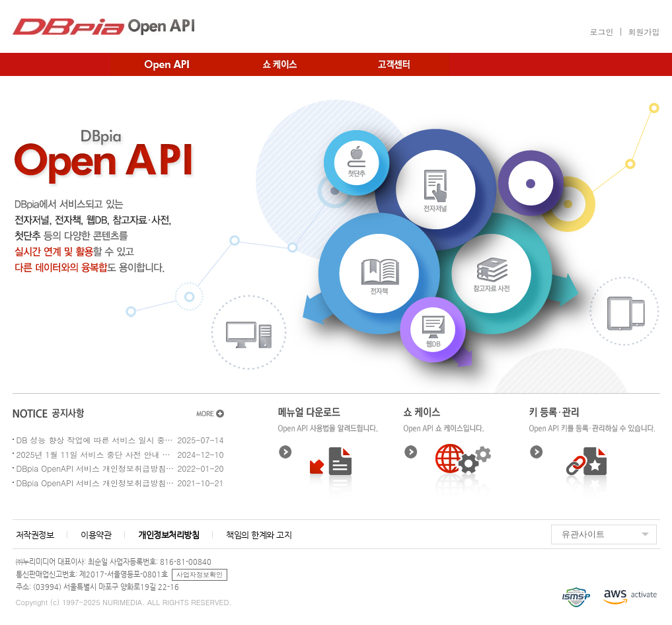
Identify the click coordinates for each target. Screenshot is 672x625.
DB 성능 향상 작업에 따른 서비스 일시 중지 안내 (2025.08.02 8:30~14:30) (96, 440)
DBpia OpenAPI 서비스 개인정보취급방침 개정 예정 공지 (96, 468)
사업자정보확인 (200, 574)
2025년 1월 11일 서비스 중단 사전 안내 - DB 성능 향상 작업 (96, 454)
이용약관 (96, 535)
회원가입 (644, 31)
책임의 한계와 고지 (259, 535)
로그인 (601, 31)
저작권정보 (35, 535)
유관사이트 (583, 534)
